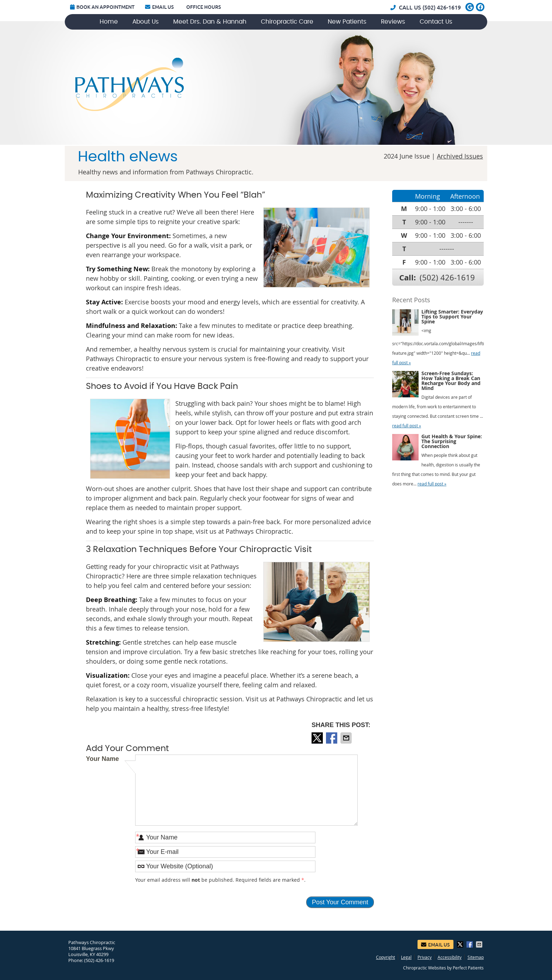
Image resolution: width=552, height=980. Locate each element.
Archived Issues (460, 156)
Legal (406, 957)
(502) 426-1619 (442, 7)
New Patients (347, 22)
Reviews (393, 22)
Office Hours (204, 7)
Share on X (318, 738)
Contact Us (436, 22)
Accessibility (450, 957)
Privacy (425, 957)
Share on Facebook (332, 738)
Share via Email (347, 738)
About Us (146, 22)
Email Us (159, 7)
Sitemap (476, 957)
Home (109, 22)
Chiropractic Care (287, 22)
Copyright (385, 957)
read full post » (407, 426)
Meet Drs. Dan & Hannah (210, 22)
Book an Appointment (102, 7)
